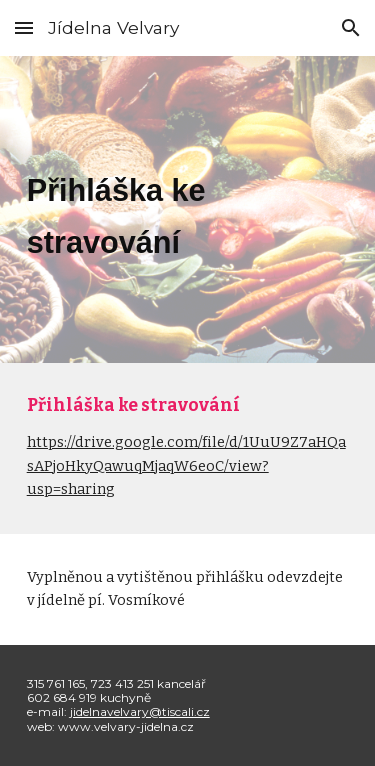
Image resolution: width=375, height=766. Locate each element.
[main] (188, 209)
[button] (24, 27)
